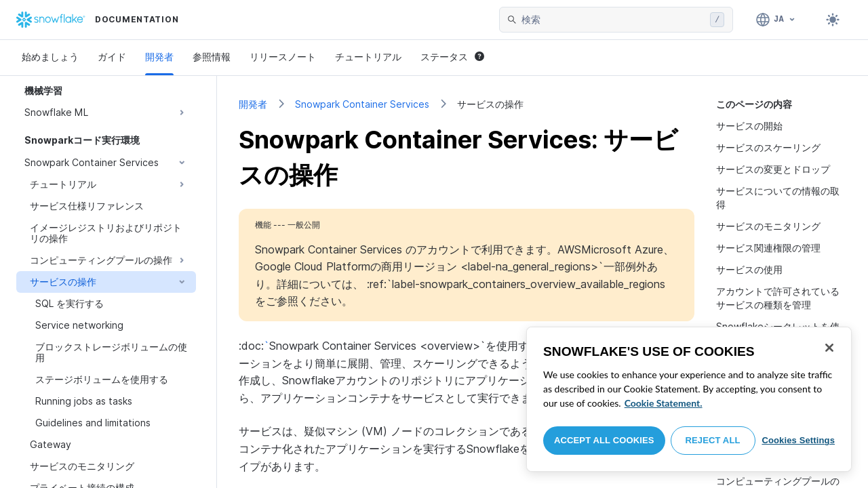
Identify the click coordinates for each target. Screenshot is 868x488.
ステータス (452, 57)
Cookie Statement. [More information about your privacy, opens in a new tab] (664, 403)
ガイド (112, 57)
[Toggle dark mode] (833, 20)
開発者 (159, 57)
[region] (689, 399)
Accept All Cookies (604, 440)
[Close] (829, 348)
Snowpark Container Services (362, 104)
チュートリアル (368, 57)
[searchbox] (613, 20)
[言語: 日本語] (776, 20)
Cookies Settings (798, 440)
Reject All (713, 440)
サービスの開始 (749, 126)
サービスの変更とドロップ (773, 169)
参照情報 (212, 57)
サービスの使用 (749, 269)
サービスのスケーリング (768, 147)
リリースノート (283, 57)
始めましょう (50, 57)
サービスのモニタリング (768, 226)
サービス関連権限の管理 (768, 248)
